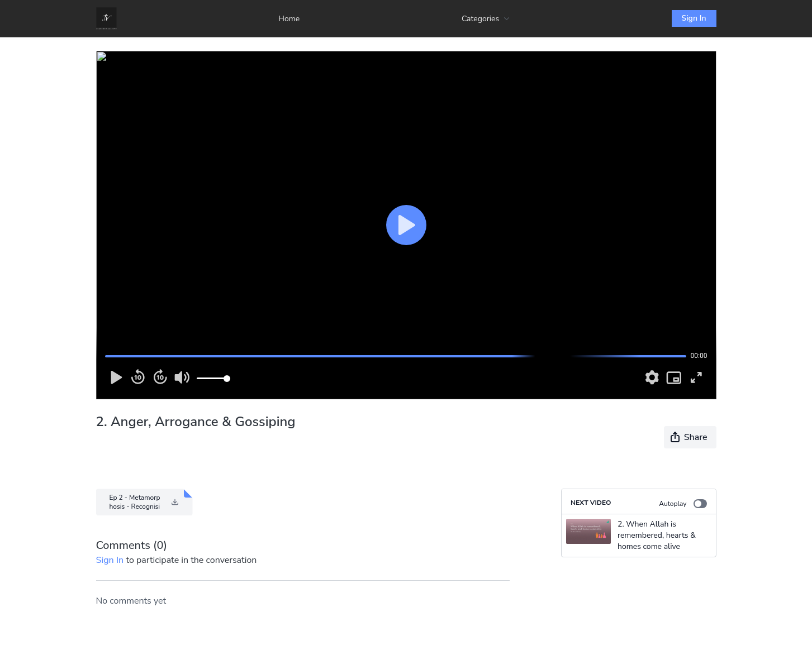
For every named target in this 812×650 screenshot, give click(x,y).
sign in (110, 560)
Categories (486, 19)
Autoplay (683, 504)
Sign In (694, 18)
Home (289, 19)
